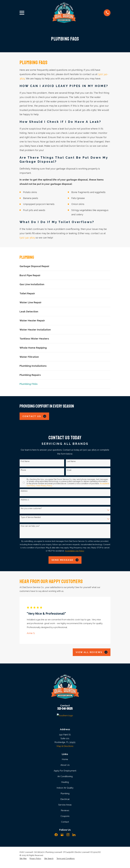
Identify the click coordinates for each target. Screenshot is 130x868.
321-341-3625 (65, 709)
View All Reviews (92, 652)
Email (69, 470)
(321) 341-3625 (27, 238)
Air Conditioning (65, 776)
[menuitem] (65, 266)
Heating (65, 782)
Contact (65, 822)
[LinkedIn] (74, 835)
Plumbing (65, 793)
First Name (25, 461)
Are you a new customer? (31, 508)
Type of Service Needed (31, 517)
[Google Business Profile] (62, 835)
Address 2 (25, 500)
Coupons (65, 816)
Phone (23, 470)
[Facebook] (56, 835)
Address (24, 491)
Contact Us (34, 416)
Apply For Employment (65, 771)
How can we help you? (30, 526)
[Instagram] (68, 835)
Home (65, 759)
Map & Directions (65, 746)
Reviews (65, 810)
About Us (65, 765)
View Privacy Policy (44, 486)
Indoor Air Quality (65, 788)
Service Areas (65, 805)
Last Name (71, 461)
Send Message (65, 560)
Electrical (65, 799)
